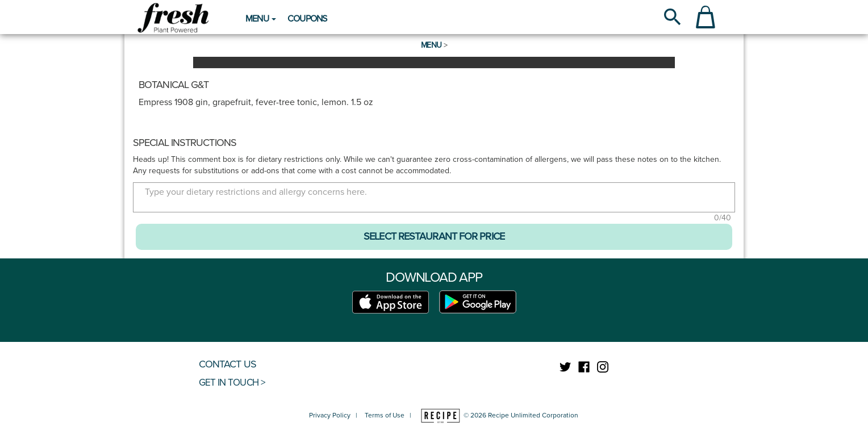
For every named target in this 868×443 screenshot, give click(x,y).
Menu (431, 45)
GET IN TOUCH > (232, 383)
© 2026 (499, 415)
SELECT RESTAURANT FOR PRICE (434, 236)
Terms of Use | (388, 415)
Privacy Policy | (336, 415)
